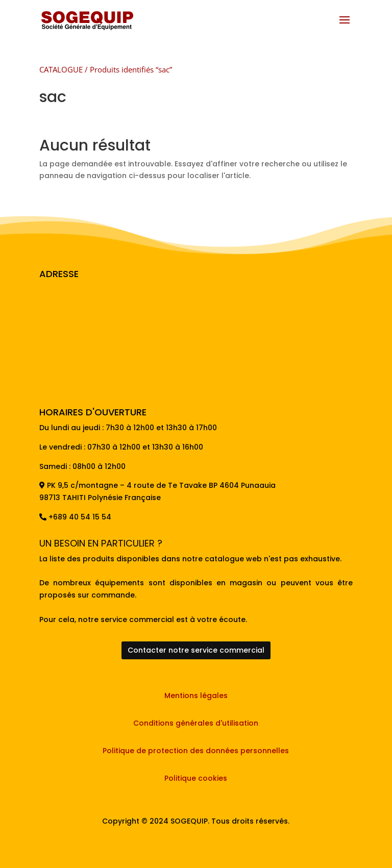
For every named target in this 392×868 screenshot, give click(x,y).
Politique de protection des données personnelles (196, 751)
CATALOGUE (61, 69)
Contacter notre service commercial (196, 650)
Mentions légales (196, 696)
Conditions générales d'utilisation (196, 723)
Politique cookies (196, 778)
